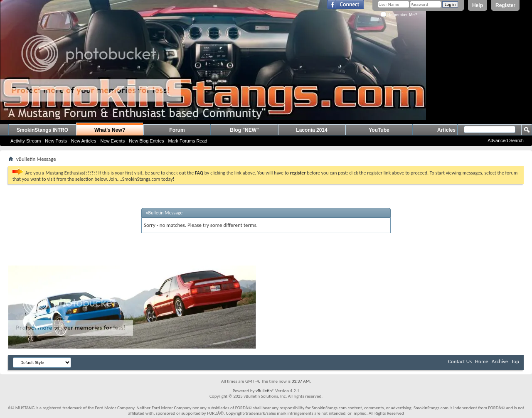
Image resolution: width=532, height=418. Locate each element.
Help (478, 5)
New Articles (84, 141)
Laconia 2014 (312, 130)
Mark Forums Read (188, 141)
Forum (177, 130)
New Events (112, 141)
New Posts (56, 141)
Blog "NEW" (244, 130)
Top (515, 361)
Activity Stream (26, 141)
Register (505, 5)
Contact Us (460, 361)
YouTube (379, 130)
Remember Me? (399, 15)
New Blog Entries (146, 141)
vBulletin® (265, 391)
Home (482, 361)
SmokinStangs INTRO (42, 130)
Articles (446, 130)
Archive (500, 361)
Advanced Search (506, 140)
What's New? (110, 130)
